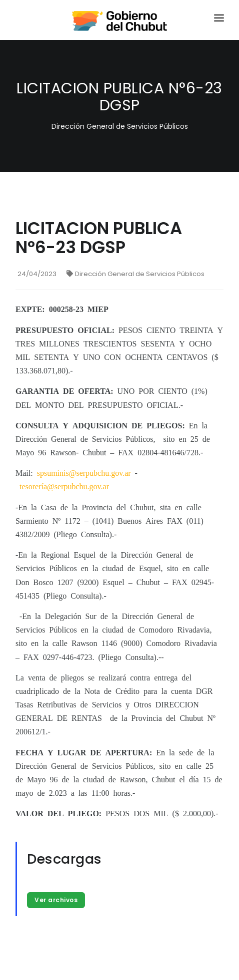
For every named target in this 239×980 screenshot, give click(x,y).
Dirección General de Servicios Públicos (135, 274)
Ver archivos (56, 900)
